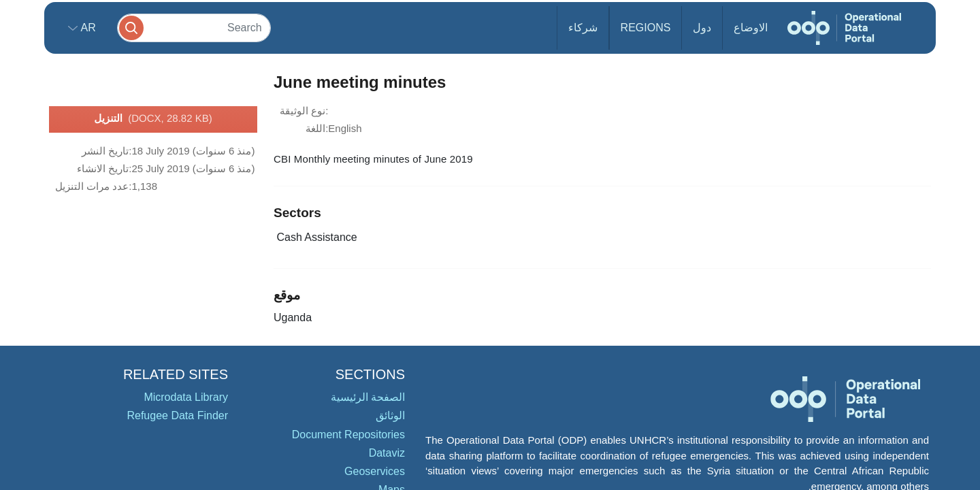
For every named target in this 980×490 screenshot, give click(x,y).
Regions (646, 28)
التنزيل (153, 119)
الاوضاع (751, 28)
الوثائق (390, 415)
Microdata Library (186, 397)
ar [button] (87, 28)
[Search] (194, 28)
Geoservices (375, 471)
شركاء (583, 28)
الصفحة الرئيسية (368, 397)
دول (702, 28)
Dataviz (387, 453)
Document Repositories (348, 435)
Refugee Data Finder (177, 415)
